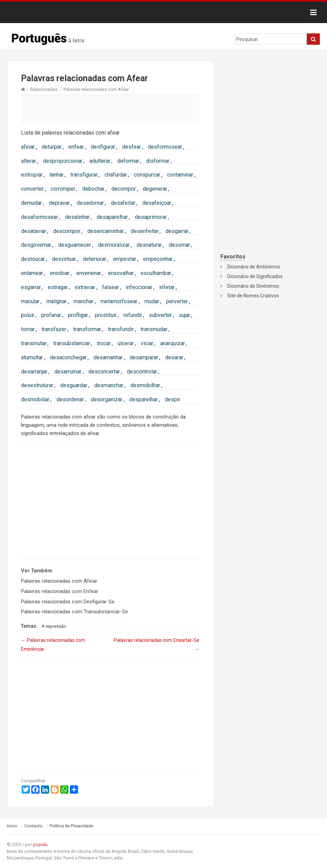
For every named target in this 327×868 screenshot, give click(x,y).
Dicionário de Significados (255, 276)
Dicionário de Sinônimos (253, 286)
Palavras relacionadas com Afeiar (59, 581)
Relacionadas (44, 89)
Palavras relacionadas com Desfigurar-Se (68, 602)
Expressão (56, 626)
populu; (41, 844)
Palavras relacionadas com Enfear (60, 591)
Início (12, 826)
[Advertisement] (110, 109)
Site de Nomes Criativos (253, 296)
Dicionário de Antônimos (254, 267)
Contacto (34, 826)
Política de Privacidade (71, 826)
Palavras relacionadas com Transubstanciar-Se (74, 612)
